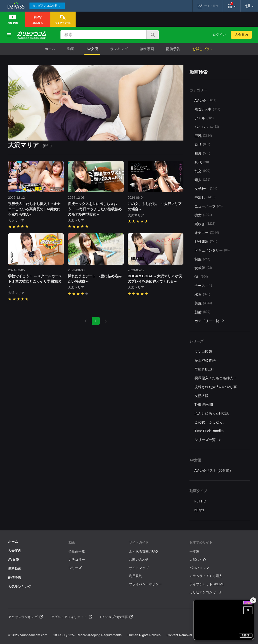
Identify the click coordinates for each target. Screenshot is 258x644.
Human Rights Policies (144, 635)
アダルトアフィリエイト (72, 617)
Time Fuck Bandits (209, 431)
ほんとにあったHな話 (212, 413)
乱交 (202, 171)
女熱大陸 (202, 396)
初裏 (202, 153)
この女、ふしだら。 (210, 422)
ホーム (50, 49)
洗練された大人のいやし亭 (216, 387)
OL (201, 277)
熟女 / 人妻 (207, 109)
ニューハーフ (209, 206)
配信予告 (173, 49)
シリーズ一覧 (208, 440)
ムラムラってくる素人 (206, 576)
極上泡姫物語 (205, 360)
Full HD (200, 501)
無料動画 (147, 49)
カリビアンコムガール (206, 592)
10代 (202, 162)
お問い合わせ (139, 560)
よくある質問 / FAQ (143, 551)
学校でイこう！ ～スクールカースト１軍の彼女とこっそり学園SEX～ (35, 281)
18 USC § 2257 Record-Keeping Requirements (88, 635)
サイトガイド (139, 542)
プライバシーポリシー (145, 584)
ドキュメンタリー (212, 250)
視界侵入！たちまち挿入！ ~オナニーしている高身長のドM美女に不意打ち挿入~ (34, 209)
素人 (202, 180)
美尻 (203, 303)
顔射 (202, 312)
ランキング (119, 49)
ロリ (202, 144)
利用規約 (136, 576)
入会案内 (241, 35)
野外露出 (206, 241)
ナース (203, 285)
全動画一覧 (77, 551)
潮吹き (205, 224)
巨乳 (203, 136)
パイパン (207, 127)
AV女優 (92, 49)
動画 (71, 49)
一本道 (194, 551)
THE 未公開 (204, 404)
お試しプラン (203, 49)
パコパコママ (199, 568)
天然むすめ (198, 560)
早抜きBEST (204, 369)
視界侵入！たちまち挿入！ (216, 378)
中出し (205, 197)
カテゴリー (77, 560)
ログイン (219, 35)
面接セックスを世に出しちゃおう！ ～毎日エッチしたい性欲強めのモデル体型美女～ (95, 209)
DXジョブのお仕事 (117, 617)
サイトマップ (139, 568)
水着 (202, 294)
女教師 (203, 268)
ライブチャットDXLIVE (207, 584)
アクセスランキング (25, 617)
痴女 (203, 215)
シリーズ (75, 568)
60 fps (199, 510)
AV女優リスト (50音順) (213, 470)
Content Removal (179, 635)
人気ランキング (20, 587)
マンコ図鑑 (203, 352)
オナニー (207, 233)
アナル (204, 118)
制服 (202, 259)
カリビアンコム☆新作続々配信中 (49, 6)
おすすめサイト (201, 542)
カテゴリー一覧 (210, 321)
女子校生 (206, 189)
